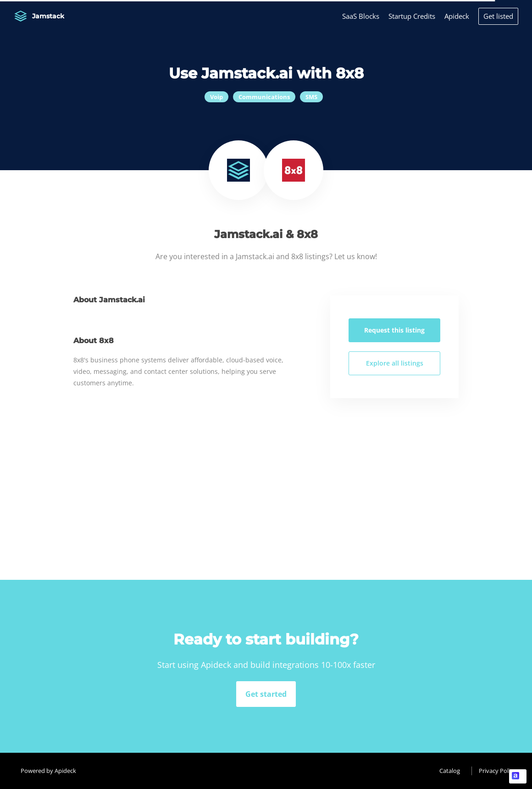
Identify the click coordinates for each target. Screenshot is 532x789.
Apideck (457, 16)
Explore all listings (395, 363)
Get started (266, 694)
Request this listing (394, 330)
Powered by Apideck (48, 771)
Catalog (450, 771)
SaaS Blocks (361, 16)
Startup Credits (412, 16)
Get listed (498, 16)
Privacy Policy (497, 771)
